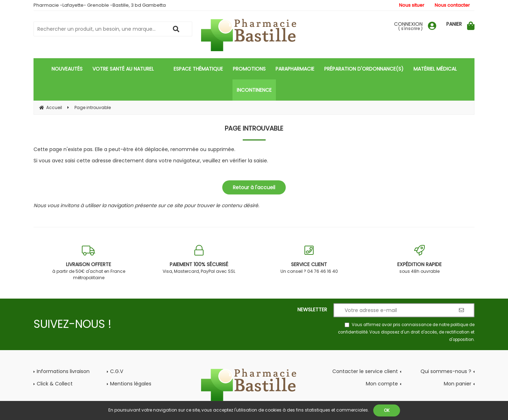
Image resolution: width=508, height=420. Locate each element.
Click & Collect (55, 384)
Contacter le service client (365, 371)
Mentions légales (131, 384)
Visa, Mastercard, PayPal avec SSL (199, 260)
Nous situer (412, 5)
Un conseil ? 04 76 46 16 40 (309, 260)
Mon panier (458, 384)
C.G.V (117, 371)
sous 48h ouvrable (420, 260)
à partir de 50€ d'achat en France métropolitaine (89, 263)
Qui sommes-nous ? (446, 371)
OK (387, 410)
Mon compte (382, 384)
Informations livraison (63, 371)
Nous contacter (452, 5)
